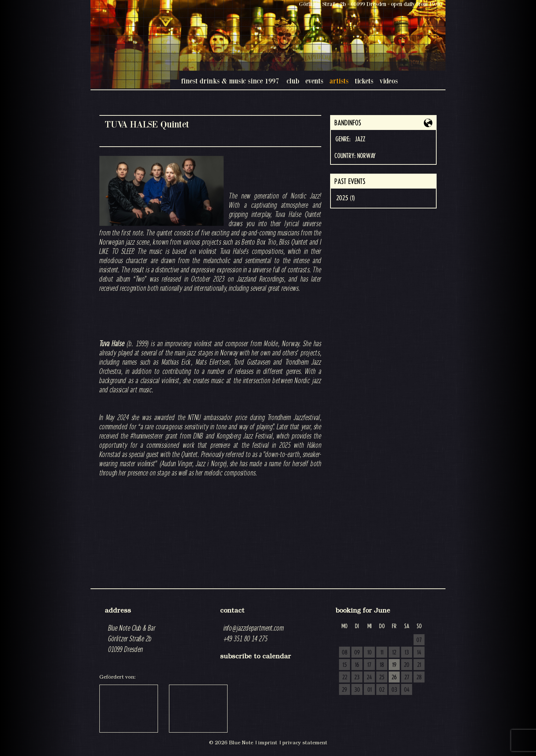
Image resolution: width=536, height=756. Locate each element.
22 (345, 678)
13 (407, 653)
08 (345, 653)
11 (382, 653)
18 (382, 665)
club (293, 81)
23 (357, 678)
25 (382, 678)
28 (419, 678)
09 (357, 653)
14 (419, 653)
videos (389, 81)
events (314, 81)
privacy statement (305, 743)
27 (407, 678)
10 (370, 653)
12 (394, 653)
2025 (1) (346, 198)
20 (407, 665)
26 (394, 678)
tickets (364, 81)
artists (339, 81)
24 (369, 678)
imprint (268, 743)
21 (419, 665)
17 (369, 665)
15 (345, 665)
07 (419, 640)
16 (357, 665)
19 (394, 665)
